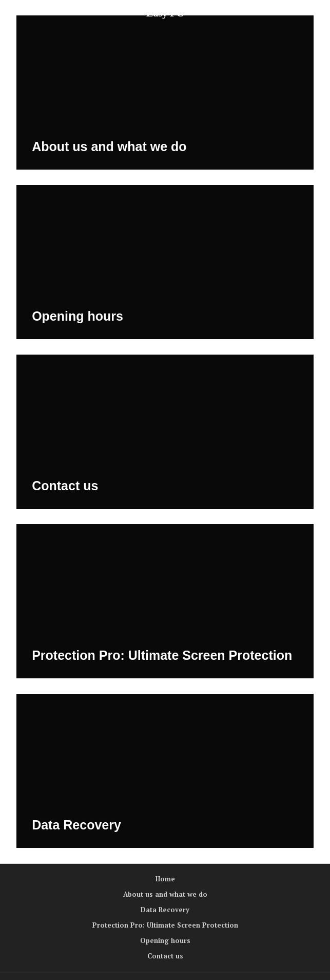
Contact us (65, 486)
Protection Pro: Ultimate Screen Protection (162, 655)
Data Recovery (76, 825)
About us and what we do (109, 146)
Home (165, 879)
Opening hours (77, 316)
